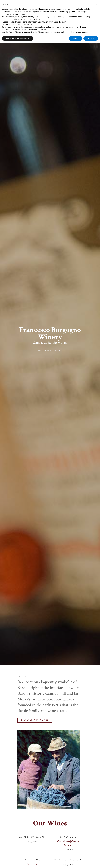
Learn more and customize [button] (18, 38)
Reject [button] (76, 38)
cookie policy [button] (20, 14)
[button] (97, 4)
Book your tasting (50, 351)
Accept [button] (91, 38)
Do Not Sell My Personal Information (17, 24)
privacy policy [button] (43, 29)
